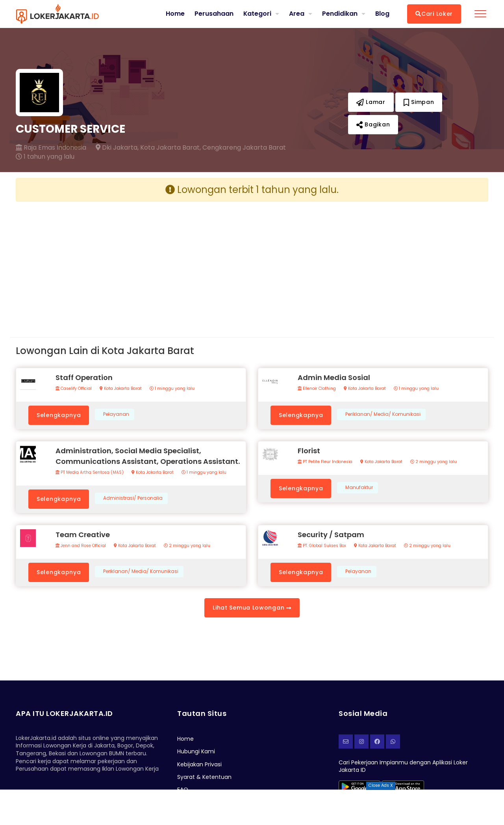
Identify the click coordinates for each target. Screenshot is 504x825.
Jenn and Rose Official (81, 546)
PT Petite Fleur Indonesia (325, 462)
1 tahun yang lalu (45, 157)
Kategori (257, 14)
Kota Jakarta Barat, (170, 148)
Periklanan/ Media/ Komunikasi (383, 414)
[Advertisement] (131, 263)
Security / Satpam (331, 535)
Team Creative (83, 535)
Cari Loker (434, 14)
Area (297, 14)
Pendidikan (340, 14)
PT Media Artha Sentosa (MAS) (90, 473)
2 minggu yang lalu (434, 462)
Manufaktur (359, 488)
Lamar (371, 102)
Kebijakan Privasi (199, 764)
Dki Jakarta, (117, 148)
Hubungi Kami (196, 751)
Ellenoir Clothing (317, 389)
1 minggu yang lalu (172, 389)
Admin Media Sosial (334, 377)
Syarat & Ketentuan (204, 777)
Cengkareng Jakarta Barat (244, 148)
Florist (309, 451)
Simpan (419, 102)
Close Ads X (381, 785)
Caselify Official (74, 389)
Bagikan (373, 124)
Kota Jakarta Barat (121, 389)
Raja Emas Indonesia (51, 148)
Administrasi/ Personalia (133, 498)
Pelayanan (116, 414)
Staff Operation (84, 377)
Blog (382, 14)
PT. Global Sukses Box (322, 546)
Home (175, 14)
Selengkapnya (59, 415)
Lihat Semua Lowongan (252, 608)
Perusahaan (214, 14)
